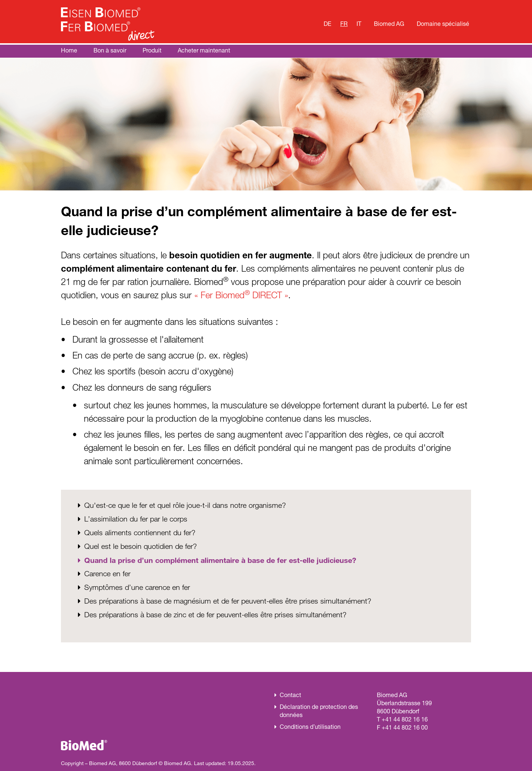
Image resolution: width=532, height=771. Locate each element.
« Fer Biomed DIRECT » (241, 295)
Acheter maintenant (204, 50)
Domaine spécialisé (443, 23)
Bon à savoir (110, 50)
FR (344, 23)
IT (359, 23)
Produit (152, 50)
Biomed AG (389, 23)
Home (69, 50)
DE (328, 23)
